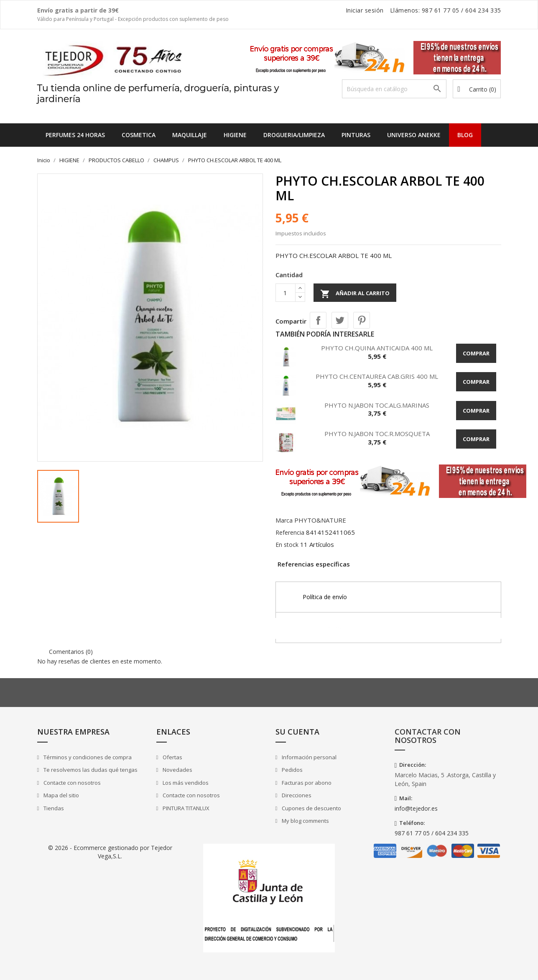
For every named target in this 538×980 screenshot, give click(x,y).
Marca (284, 520)
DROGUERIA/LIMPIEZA (294, 135)
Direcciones (296, 795)
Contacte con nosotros (71, 783)
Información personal (309, 757)
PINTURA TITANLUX (185, 808)
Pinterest (362, 320)
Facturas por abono (306, 783)
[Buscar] (394, 89)
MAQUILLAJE (190, 135)
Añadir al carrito (355, 294)
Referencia (290, 532)
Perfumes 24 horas (75, 135)
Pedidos (292, 770)
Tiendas (53, 808)
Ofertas (172, 757)
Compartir (318, 320)
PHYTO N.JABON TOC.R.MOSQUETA (377, 434)
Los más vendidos (185, 783)
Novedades (177, 770)
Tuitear (340, 320)
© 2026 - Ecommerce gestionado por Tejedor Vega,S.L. (110, 852)
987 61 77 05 (441, 10)
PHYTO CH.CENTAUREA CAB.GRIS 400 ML (377, 376)
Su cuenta (297, 732)
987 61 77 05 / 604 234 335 (432, 833)
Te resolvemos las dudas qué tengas (90, 770)
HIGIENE (235, 135)
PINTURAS (356, 135)
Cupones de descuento (311, 808)
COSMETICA (139, 135)
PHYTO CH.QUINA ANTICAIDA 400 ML (377, 348)
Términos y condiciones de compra (87, 757)
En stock (287, 545)
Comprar (476, 353)
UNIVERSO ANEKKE (414, 135)
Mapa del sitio (61, 795)
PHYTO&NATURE (320, 520)
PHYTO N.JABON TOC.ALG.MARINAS (377, 405)
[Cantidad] (286, 293)
